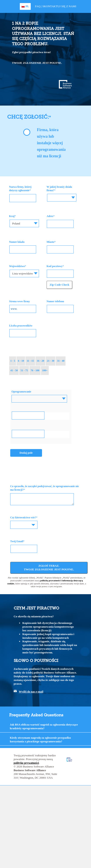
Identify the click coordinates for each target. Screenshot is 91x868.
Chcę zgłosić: (28, 117)
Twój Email (17, 541)
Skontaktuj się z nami (59, 6)
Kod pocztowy (55, 266)
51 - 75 (24, 370)
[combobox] (62, 198)
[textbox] (62, 194)
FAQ (38, 6)
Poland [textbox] (16, 223)
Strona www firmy (19, 301)
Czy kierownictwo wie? (23, 517)
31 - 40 (61, 361)
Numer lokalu (17, 242)
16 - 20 (40, 361)
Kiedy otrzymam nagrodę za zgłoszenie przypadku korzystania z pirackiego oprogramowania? (40, 740)
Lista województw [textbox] (23, 273)
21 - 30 (51, 361)
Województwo (17, 266)
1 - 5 (13, 361)
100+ (45, 370)
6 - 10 (21, 361)
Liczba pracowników (21, 326)
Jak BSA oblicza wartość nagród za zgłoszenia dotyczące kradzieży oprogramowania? (44, 726)
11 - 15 (30, 361)
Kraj (12, 216)
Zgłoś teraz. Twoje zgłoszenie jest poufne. (49, 568)
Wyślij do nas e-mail (31, 692)
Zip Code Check (59, 285)
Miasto (50, 242)
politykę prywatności (26, 763)
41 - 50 (14, 370)
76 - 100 (35, 370)
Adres (50, 216)
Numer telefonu (55, 301)
